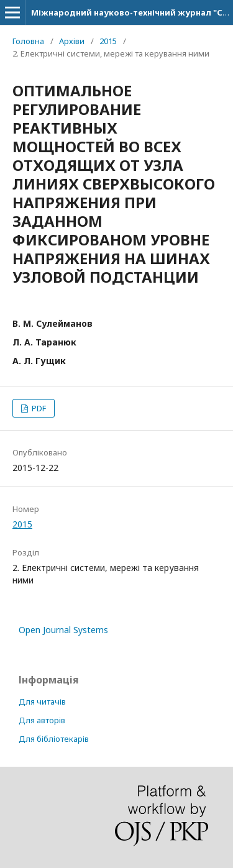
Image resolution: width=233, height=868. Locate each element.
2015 (108, 41)
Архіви (72, 41)
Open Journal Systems (63, 630)
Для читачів (42, 701)
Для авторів (42, 720)
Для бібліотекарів (54, 739)
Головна (28, 41)
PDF (38, 408)
